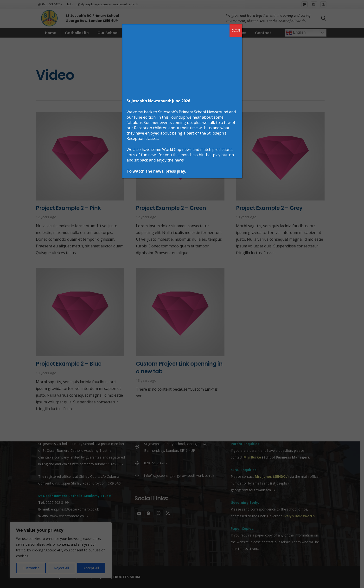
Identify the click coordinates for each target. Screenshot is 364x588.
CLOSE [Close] (236, 30)
